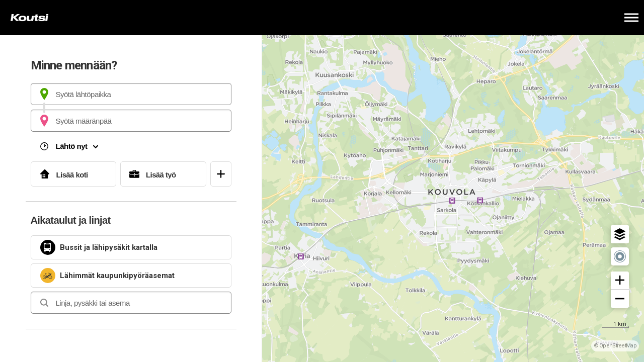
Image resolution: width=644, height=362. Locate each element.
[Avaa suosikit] (221, 174)
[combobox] (131, 94)
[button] (620, 234)
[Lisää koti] (74, 174)
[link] (131, 247)
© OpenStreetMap (615, 346)
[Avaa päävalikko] (631, 18)
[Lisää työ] (163, 174)
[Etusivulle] (58, 18)
